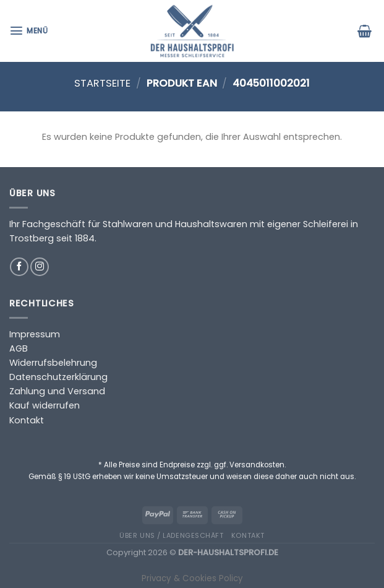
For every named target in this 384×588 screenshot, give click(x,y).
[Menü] (30, 31)
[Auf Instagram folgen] (40, 267)
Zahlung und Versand (57, 391)
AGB (19, 348)
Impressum (35, 334)
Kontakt (27, 420)
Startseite (102, 83)
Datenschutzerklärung (58, 377)
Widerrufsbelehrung (53, 363)
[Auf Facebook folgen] (19, 267)
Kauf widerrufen (45, 405)
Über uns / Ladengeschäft (171, 535)
